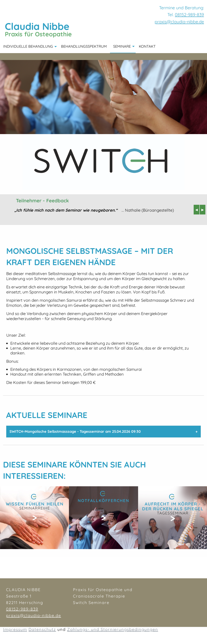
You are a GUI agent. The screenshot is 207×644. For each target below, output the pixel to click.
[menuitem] (162, 47)
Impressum (15, 629)
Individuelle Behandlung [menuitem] (28, 46)
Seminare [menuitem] (122, 46)
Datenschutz (42, 629)
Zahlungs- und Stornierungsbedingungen (113, 629)
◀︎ (197, 210)
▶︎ (203, 210)
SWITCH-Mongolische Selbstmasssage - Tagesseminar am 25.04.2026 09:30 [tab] (75, 431)
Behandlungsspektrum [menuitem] (84, 46)
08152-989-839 (189, 15)
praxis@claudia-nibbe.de (34, 615)
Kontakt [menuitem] (147, 46)
